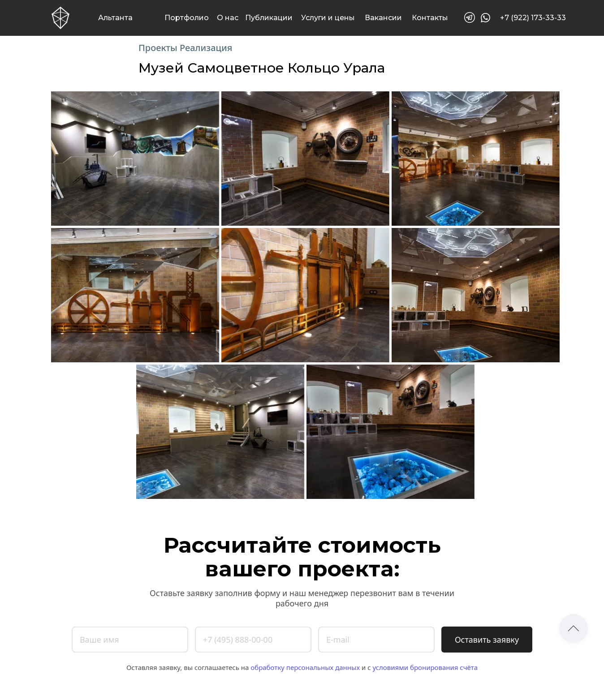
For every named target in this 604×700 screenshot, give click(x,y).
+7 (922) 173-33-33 (533, 18)
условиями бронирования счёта (425, 667)
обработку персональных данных (305, 667)
